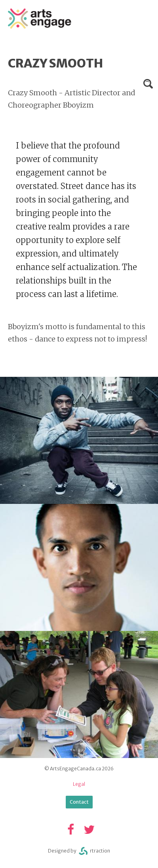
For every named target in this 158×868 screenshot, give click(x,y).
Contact (79, 802)
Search (148, 84)
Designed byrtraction (79, 851)
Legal (79, 784)
